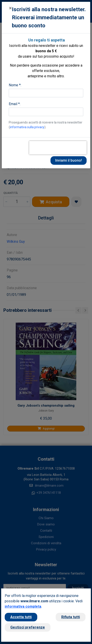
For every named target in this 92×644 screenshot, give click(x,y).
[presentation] (58, 148)
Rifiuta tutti (71, 617)
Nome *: (15, 85)
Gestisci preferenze (28, 627)
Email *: (15, 104)
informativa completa (23, 606)
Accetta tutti (21, 617)
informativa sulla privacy (27, 127)
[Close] (10, 8)
